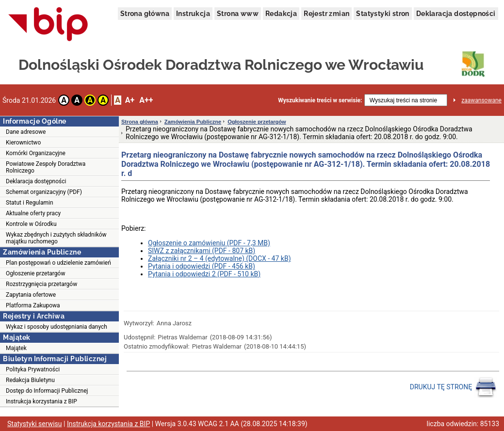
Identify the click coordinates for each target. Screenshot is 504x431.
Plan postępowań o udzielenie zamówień (58, 263)
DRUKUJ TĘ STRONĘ (453, 387)
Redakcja (281, 14)
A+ (130, 100)
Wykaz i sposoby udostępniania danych (57, 327)
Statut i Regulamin (30, 203)
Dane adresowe (26, 132)
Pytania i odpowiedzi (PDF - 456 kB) (202, 266)
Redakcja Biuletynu (30, 380)
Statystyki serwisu (35, 424)
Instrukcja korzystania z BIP (41, 401)
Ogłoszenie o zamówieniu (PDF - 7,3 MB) (209, 243)
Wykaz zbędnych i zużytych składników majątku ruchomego (56, 238)
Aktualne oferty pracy (33, 213)
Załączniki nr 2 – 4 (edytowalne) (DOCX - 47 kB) (219, 258)
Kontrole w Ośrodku (31, 224)
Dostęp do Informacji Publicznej (47, 391)
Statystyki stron (382, 14)
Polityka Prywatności (33, 369)
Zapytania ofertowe (31, 295)
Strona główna (145, 14)
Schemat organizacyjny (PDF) (44, 192)
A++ (146, 100)
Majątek (16, 348)
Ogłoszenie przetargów (35, 273)
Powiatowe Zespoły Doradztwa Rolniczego (46, 167)
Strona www (238, 14)
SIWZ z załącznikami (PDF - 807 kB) (202, 251)
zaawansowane (481, 100)
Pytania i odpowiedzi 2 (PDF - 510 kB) (204, 274)
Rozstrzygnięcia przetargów (41, 284)
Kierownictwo (23, 143)
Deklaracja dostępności (456, 14)
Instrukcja (193, 14)
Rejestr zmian (326, 14)
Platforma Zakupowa (33, 305)
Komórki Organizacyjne (36, 153)
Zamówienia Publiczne (193, 122)
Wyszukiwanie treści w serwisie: (320, 100)
